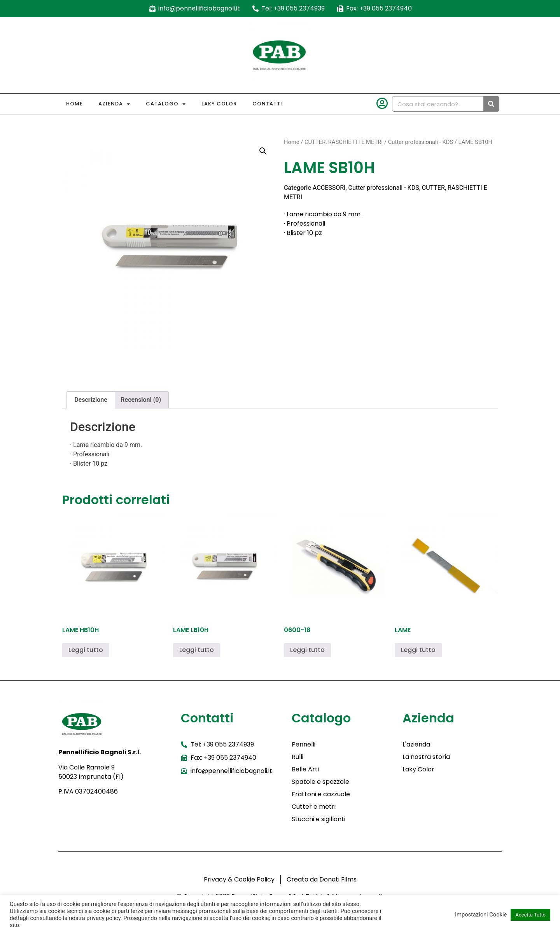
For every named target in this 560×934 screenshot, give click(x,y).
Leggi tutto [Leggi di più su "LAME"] (418, 650)
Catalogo (166, 104)
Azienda (114, 104)
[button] (263, 151)
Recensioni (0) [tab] (141, 400)
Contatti (267, 104)
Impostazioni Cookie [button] (481, 915)
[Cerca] (491, 104)
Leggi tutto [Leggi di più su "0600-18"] (307, 650)
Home (74, 104)
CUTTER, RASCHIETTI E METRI (344, 142)
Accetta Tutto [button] (530, 915)
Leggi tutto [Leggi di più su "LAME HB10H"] (86, 650)
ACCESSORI (329, 188)
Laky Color (219, 104)
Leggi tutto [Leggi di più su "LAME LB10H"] (197, 650)
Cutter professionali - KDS (421, 142)
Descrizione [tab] (91, 400)
